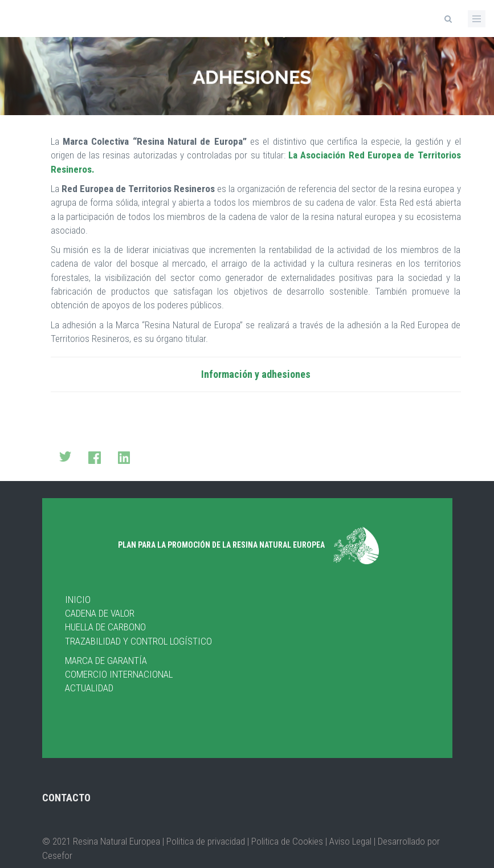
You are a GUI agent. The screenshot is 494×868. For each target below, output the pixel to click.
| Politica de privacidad (205, 841)
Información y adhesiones (256, 374)
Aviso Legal (350, 841)
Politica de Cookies (286, 841)
